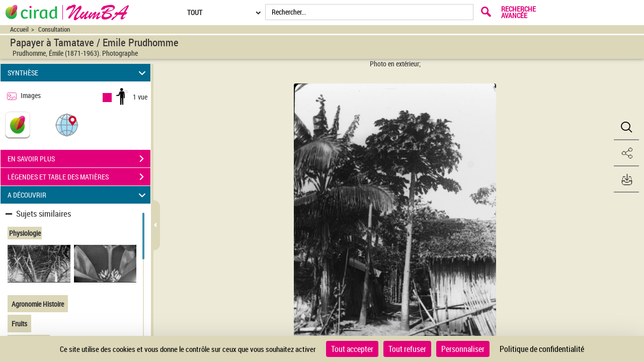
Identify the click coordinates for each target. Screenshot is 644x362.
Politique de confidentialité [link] (542, 349)
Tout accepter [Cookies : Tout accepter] (352, 349)
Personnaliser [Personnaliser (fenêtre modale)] (463, 349)
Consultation (54, 29)
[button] (67, 124)
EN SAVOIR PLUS (79, 159)
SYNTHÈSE (78, 73)
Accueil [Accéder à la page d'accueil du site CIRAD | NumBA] (19, 29)
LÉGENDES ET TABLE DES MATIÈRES (79, 177)
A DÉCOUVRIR (78, 195)
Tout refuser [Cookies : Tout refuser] (407, 349)
